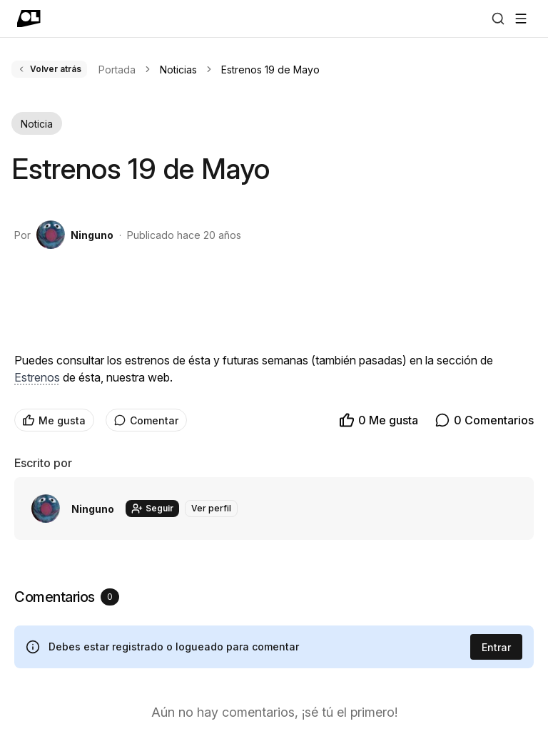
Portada (117, 70)
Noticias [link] (178, 70)
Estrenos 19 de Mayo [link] (270, 70)
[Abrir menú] (521, 19)
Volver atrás (49, 69)
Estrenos (37, 377)
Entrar (496, 647)
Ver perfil (211, 508)
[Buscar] (498, 19)
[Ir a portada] (29, 19)
